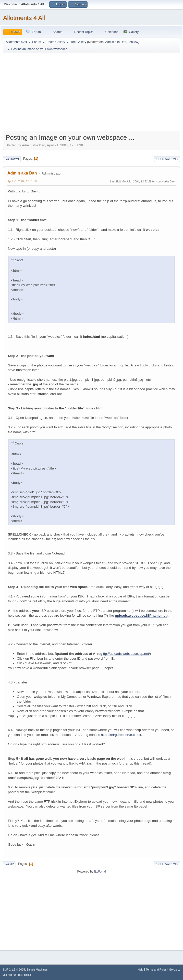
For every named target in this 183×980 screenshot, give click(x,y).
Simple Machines (37, 970)
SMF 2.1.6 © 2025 (14, 970)
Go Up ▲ (175, 970)
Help (141, 970)
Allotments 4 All (24, 18)
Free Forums (24, 975)
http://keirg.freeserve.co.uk (121, 735)
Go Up (9, 864)
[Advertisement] (91, 93)
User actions (167, 159)
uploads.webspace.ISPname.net (141, 616)
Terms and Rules (156, 970)
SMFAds (7, 975)
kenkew (133, 42)
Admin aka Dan (116, 42)
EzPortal (100, 872)
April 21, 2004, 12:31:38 (22, 181)
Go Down (12, 159)
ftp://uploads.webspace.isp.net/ (126, 654)
